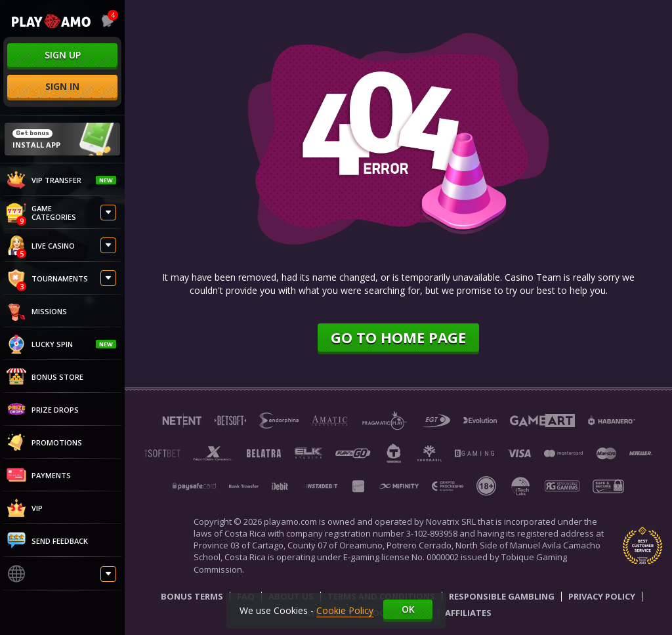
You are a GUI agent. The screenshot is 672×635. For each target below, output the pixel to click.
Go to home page (398, 337)
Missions (37, 311)
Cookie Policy (345, 610)
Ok (408, 609)
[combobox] (105, 21)
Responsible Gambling (502, 597)
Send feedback (47, 541)
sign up (63, 55)
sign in (62, 86)
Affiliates (468, 613)
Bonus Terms (192, 597)
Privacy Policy (602, 597)
